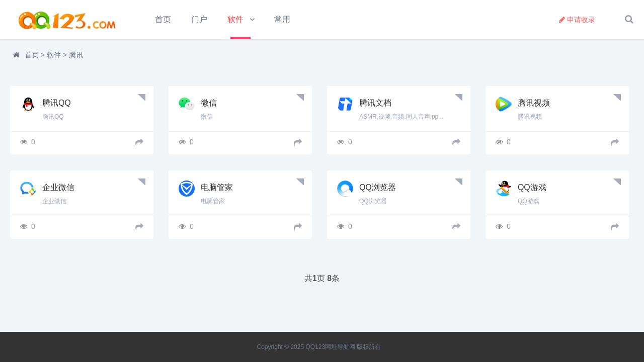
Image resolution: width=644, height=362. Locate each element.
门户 (199, 19)
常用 (282, 19)
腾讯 (76, 55)
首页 (163, 19)
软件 (236, 19)
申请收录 (577, 20)
